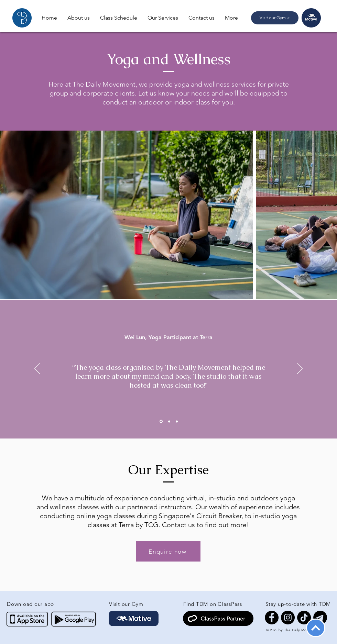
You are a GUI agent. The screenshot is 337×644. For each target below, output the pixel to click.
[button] (163, 18)
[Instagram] (288, 618)
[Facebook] (272, 618)
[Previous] (37, 369)
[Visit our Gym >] (275, 18)
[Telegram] (320, 618)
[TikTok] (304, 618)
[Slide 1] (161, 421)
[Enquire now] (168, 551)
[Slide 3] (177, 421)
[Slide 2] (169, 421)
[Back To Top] (316, 628)
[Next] (300, 369)
